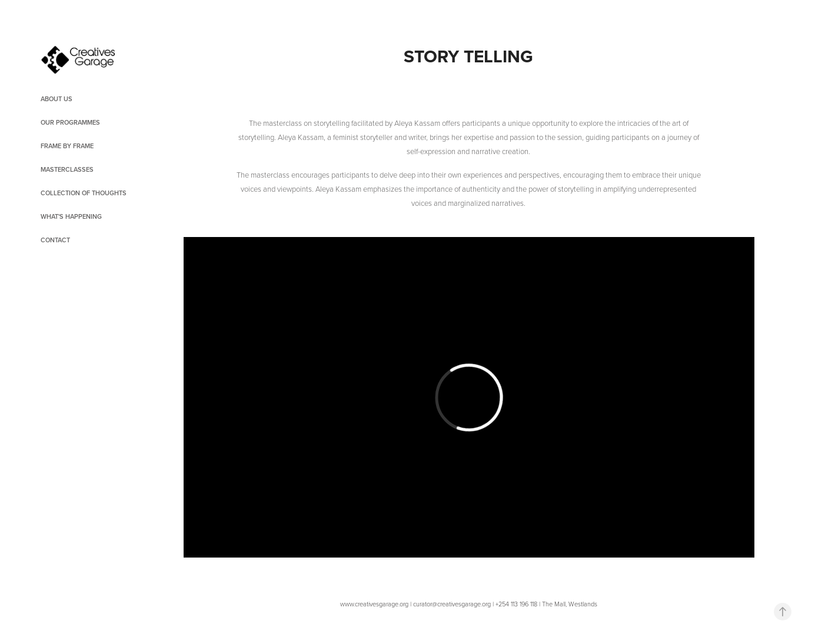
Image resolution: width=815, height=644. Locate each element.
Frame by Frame (67, 146)
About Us (56, 99)
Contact (55, 240)
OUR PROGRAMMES (70, 122)
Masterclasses (67, 169)
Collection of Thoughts (84, 193)
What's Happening (71, 216)
